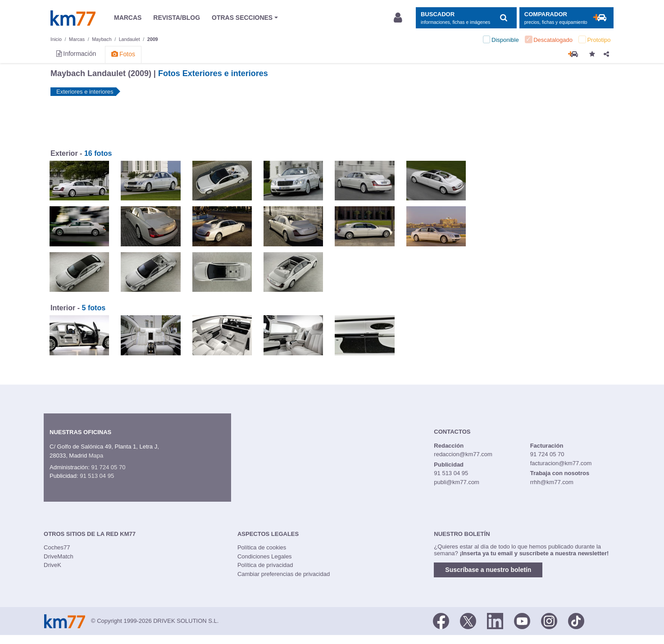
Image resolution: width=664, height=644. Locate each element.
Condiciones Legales (265, 556)
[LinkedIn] (495, 620)
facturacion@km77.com (561, 463)
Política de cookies (262, 547)
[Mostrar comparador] (566, 18)
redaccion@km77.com (463, 454)
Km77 (73, 18)
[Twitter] (468, 620)
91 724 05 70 (108, 467)
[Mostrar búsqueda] (466, 18)
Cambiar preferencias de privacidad (284, 574)
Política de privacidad (265, 565)
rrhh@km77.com (552, 482)
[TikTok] (576, 620)
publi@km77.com (457, 482)
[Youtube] (522, 620)
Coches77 (57, 547)
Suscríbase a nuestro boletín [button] (488, 570)
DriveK (52, 565)
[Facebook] (441, 620)
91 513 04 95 (97, 476)
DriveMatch (59, 556)
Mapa (96, 456)
